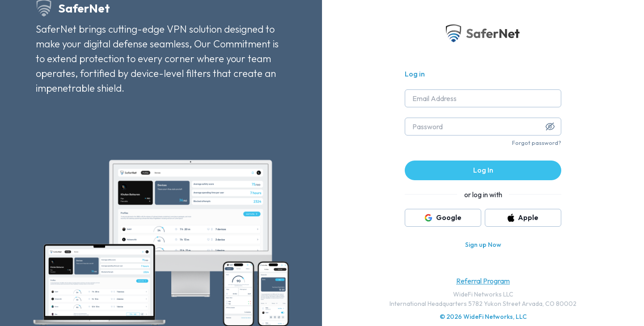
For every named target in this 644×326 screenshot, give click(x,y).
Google (443, 217)
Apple (523, 217)
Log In (483, 170)
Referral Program (483, 281)
